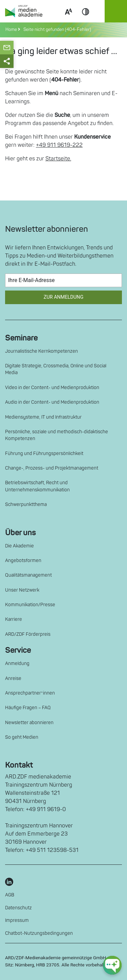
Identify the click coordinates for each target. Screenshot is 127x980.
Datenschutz (18, 908)
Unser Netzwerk (22, 590)
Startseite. (58, 159)
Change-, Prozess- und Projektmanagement (52, 468)
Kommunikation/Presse (30, 605)
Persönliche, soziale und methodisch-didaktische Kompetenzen (57, 435)
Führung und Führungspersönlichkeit (44, 453)
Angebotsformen (23, 561)
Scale (68, 20)
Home (12, 30)
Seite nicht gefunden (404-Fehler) (56, 30)
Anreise (13, 678)
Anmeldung (17, 663)
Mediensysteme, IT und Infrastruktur (43, 417)
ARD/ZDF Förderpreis (28, 634)
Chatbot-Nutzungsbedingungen (39, 933)
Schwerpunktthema (26, 504)
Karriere (14, 619)
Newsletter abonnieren (29, 723)
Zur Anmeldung (63, 297)
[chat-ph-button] (112, 965)
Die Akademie (19, 546)
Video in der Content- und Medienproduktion (52, 388)
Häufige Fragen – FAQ (28, 708)
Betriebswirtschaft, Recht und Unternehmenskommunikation (37, 486)
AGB (10, 895)
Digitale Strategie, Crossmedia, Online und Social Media (56, 369)
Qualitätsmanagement (28, 575)
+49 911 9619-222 (59, 145)
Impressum (17, 920)
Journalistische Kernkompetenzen (41, 351)
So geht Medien (22, 737)
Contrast (86, 20)
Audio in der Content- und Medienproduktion (52, 402)
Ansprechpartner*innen (30, 693)
